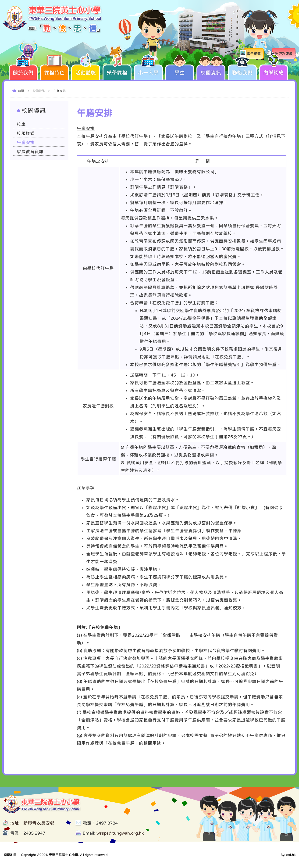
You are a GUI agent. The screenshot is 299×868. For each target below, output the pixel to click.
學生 (180, 70)
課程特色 (54, 70)
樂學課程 (117, 70)
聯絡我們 (242, 70)
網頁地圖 (10, 855)
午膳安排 (26, 142)
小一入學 (148, 70)
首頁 (21, 91)
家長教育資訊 (30, 152)
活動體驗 (86, 70)
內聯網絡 (274, 70)
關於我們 (23, 70)
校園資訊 (211, 70)
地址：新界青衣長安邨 (32, 823)
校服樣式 (26, 133)
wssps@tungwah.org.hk (120, 833)
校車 (21, 124)
